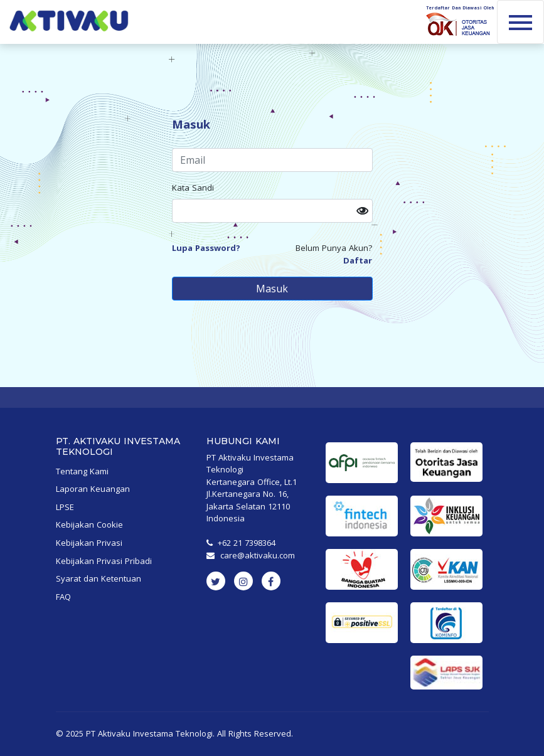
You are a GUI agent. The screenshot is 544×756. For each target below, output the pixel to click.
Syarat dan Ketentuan (99, 578)
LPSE (65, 507)
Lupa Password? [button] (206, 248)
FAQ (63, 597)
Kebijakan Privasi (89, 543)
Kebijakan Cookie (89, 524)
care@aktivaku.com (258, 555)
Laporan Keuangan (93, 489)
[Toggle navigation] (520, 22)
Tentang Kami (82, 471)
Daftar (358, 260)
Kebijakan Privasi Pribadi (104, 561)
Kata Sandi (193, 188)
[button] (365, 211)
